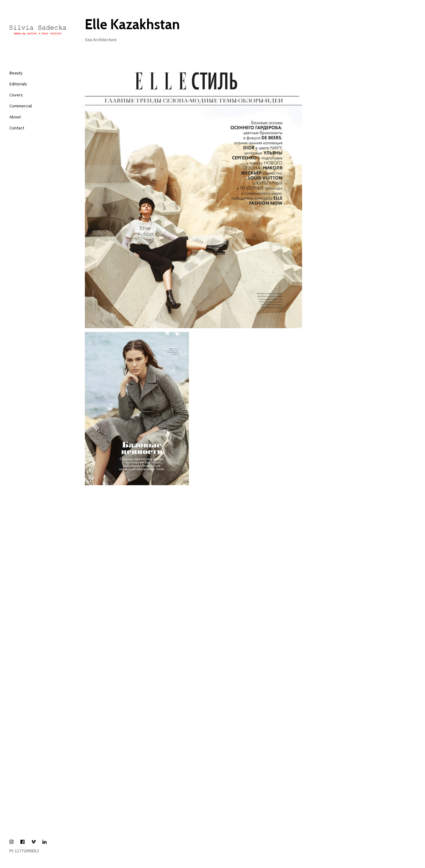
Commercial (21, 106)
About (15, 117)
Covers (16, 95)
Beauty (16, 73)
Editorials (18, 84)
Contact (17, 128)
